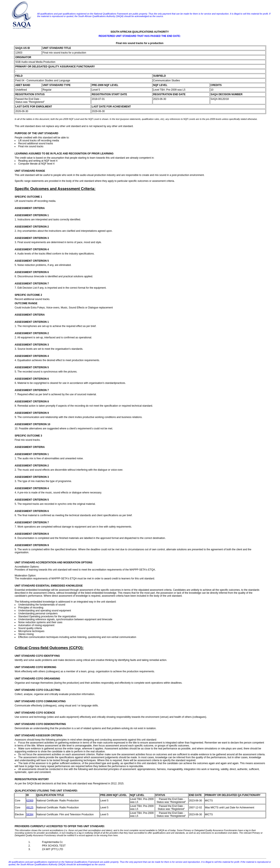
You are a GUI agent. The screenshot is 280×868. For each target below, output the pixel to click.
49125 (30, 808)
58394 (30, 814)
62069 (30, 801)
